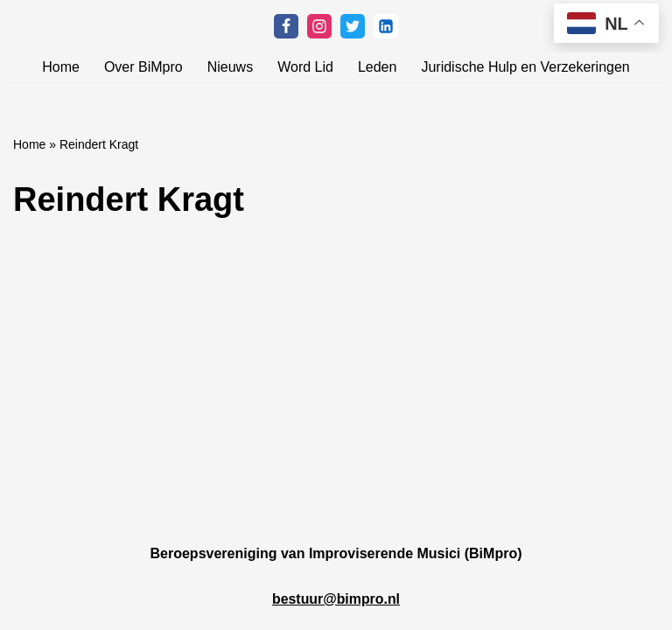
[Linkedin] (386, 26)
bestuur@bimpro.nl (336, 615)
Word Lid (305, 67)
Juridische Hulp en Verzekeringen (525, 67)
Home (61, 67)
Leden (378, 67)
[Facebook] (286, 26)
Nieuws (230, 67)
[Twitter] (353, 26)
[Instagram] (319, 26)
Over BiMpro (143, 67)
